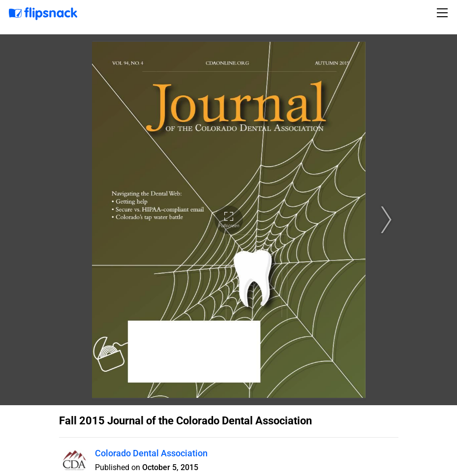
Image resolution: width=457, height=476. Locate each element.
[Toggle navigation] (444, 13)
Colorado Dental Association (151, 453)
